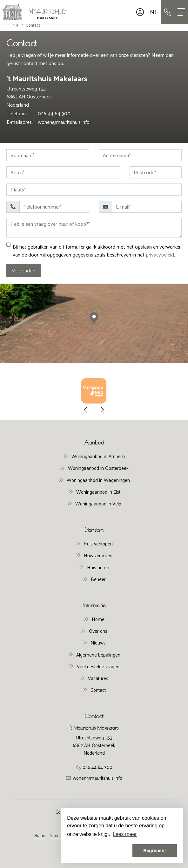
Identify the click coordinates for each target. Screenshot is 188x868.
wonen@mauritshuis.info (64, 122)
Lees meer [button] (125, 834)
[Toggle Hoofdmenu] (181, 12)
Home (40, 835)
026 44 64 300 (54, 113)
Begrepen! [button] (154, 851)
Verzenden (23, 270)
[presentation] (86, 410)
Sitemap (58, 835)
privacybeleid (160, 254)
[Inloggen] (140, 12)
